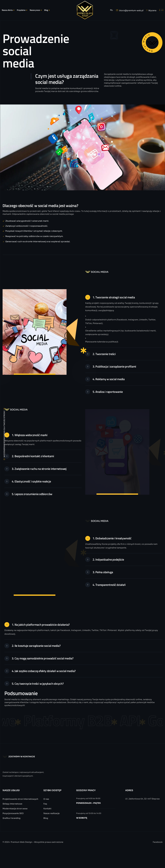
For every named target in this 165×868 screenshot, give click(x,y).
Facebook (158, 852)
